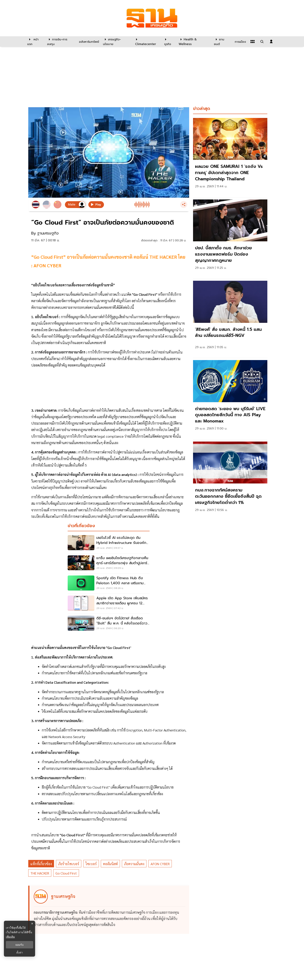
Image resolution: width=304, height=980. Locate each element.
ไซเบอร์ (91, 864)
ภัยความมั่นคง (134, 864)
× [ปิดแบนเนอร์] (32, 924)
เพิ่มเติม (10, 937)
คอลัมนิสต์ (110, 864)
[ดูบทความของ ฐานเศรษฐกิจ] (109, 910)
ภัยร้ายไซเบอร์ (69, 864)
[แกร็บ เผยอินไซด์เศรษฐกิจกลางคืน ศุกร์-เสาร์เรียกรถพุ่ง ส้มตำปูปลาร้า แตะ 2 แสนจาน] (109, 563)
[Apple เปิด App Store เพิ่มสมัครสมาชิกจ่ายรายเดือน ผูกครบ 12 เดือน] (109, 604)
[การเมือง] (240, 42)
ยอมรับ (19, 945)
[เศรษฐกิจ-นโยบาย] (117, 42)
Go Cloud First (66, 873)
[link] (230, 157)
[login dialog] (271, 42)
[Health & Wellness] (194, 42)
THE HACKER (40, 873)
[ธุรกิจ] (169, 42)
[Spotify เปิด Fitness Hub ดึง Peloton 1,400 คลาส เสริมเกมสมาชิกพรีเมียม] (109, 583)
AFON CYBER (160, 864)
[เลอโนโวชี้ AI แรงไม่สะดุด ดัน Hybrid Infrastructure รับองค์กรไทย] (109, 543)
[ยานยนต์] (222, 42)
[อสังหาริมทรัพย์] (89, 42)
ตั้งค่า (20, 953)
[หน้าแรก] (35, 42)
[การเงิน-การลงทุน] (61, 42)
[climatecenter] (147, 42)
